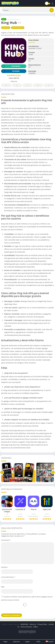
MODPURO (24, 624)
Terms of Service (26, 627)
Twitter (17, 85)
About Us (33, 624)
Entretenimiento (18, 28)
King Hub (32, 42)
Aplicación (17, 19)
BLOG (38, 642)
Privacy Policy (42, 624)
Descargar (11, 66)
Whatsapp (49, 85)
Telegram (38, 85)
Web (3, 587)
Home (9, 19)
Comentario (6, 540)
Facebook (6, 85)
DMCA (36, 627)
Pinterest (27, 85)
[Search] (27, 10)
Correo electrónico (8, 577)
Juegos (28, 642)
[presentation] (25, 607)
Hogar (5, 642)
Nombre (5, 567)
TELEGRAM (10, 71)
